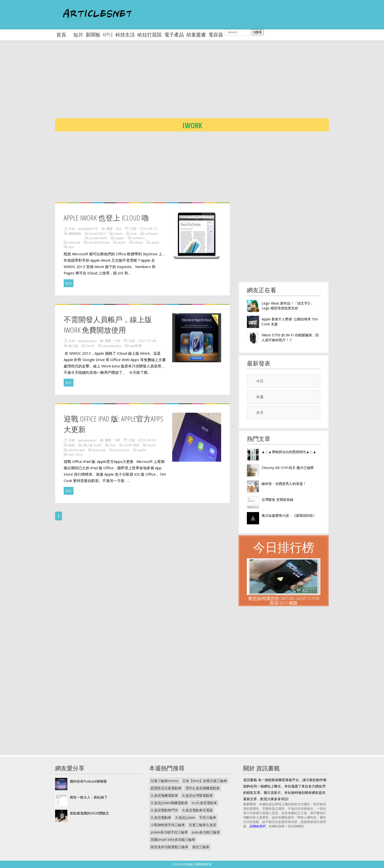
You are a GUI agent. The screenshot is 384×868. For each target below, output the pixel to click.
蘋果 (72, 445)
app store (76, 454)
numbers (139, 238)
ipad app (99, 450)
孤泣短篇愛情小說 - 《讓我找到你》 (289, 515)
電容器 (216, 35)
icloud (138, 242)
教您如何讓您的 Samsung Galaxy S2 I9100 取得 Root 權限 (284, 601)
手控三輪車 (208, 817)
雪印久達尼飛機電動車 (203, 788)
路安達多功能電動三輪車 (169, 847)
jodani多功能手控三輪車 (169, 832)
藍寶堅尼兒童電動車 (166, 788)
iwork (122, 242)
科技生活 (125, 35)
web (134, 234)
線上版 (73, 346)
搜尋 (258, 32)
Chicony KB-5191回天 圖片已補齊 (288, 468)
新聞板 (93, 35)
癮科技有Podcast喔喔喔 (88, 781)
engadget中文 (88, 229)
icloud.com (122, 450)
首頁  (64, 35)
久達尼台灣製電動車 (197, 795)
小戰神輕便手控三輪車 (168, 825)
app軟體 (136, 346)
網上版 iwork (92, 445)
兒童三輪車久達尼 (203, 825)
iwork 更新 (132, 445)
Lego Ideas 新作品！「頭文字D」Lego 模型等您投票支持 (288, 306)
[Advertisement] (202, 83)
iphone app (77, 450)
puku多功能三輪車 (206, 832)
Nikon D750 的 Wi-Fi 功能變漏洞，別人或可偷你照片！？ (290, 337)
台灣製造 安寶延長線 (277, 499)
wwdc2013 (98, 234)
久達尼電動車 (161, 817)
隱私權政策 (204, 864)
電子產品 (174, 35)
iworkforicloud (99, 242)
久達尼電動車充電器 (197, 810)
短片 (78, 35)
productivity (98, 238)
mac (113, 445)
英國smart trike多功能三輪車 (173, 839)
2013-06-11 (149, 229)
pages (120, 238)
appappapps (87, 341)
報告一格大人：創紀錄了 (89, 797)
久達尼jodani (185, 817)
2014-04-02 (147, 440)
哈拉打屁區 (150, 35)
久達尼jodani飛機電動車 (169, 803)
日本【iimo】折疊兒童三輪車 (205, 781)
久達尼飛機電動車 (164, 795)
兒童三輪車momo (165, 781)
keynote (74, 242)
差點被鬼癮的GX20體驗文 (89, 813)
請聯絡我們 (258, 826)
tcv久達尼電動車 (204, 803)
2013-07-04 (147, 341)
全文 (69, 283)
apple (108, 35)
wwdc (118, 234)
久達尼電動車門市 (164, 810)
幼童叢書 (196, 35)
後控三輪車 (201, 847)
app (71, 247)
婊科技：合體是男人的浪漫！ (284, 484)
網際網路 (75, 234)
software (152, 234)
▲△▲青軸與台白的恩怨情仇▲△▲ (289, 452)
